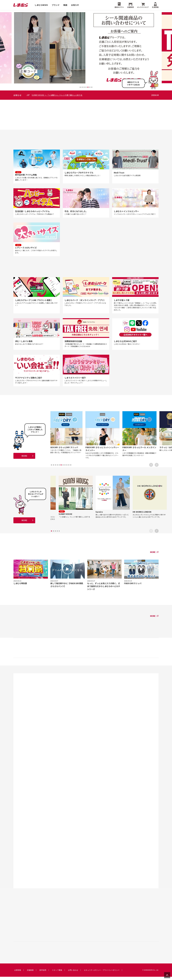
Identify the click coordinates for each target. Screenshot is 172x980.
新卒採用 (43, 973)
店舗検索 (30, 973)
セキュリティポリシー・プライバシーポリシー (102, 973)
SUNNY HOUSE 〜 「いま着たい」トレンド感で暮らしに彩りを (64, 95)
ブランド (56, 5)
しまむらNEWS (41, 5)
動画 (65, 5)
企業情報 (18, 973)
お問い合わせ (73, 973)
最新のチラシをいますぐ (133, 83)
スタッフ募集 (57, 973)
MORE (24, 458)
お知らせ (75, 5)
